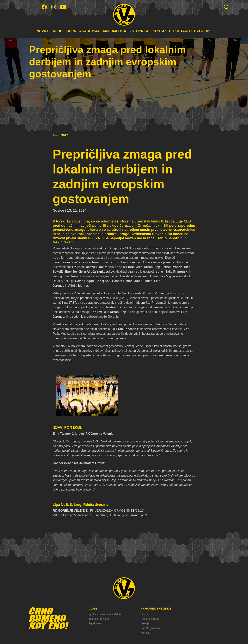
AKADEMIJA (89, 31)
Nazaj (61, 135)
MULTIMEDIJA (115, 31)
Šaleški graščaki (150, 628)
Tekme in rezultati (99, 619)
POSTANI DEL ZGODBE (192, 31)
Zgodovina (95, 623)
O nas (144, 614)
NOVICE (43, 31)
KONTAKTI (161, 31)
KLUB (58, 31)
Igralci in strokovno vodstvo (105, 614)
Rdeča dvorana (150, 619)
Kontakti (145, 633)
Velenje (145, 623)
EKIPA (71, 31)
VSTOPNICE (139, 31)
